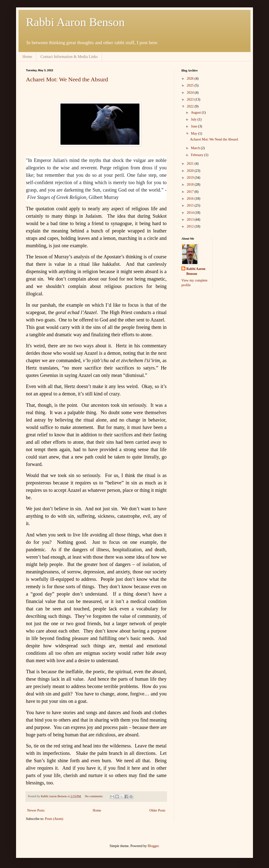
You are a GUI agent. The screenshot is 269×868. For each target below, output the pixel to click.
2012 (191, 226)
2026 (191, 79)
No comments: (94, 796)
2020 (191, 171)
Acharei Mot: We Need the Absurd (67, 79)
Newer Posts (36, 810)
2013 (191, 220)
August (196, 113)
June (194, 126)
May (194, 133)
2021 (191, 164)
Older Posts (157, 810)
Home (27, 57)
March (196, 148)
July (194, 119)
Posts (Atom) (54, 819)
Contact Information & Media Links (69, 57)
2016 (191, 199)
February (197, 155)
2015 (191, 205)
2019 (191, 178)
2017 (191, 192)
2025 (191, 85)
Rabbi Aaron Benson (75, 22)
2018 (191, 185)
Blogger (153, 846)
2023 (191, 99)
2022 (191, 106)
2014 (191, 213)
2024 (191, 93)
